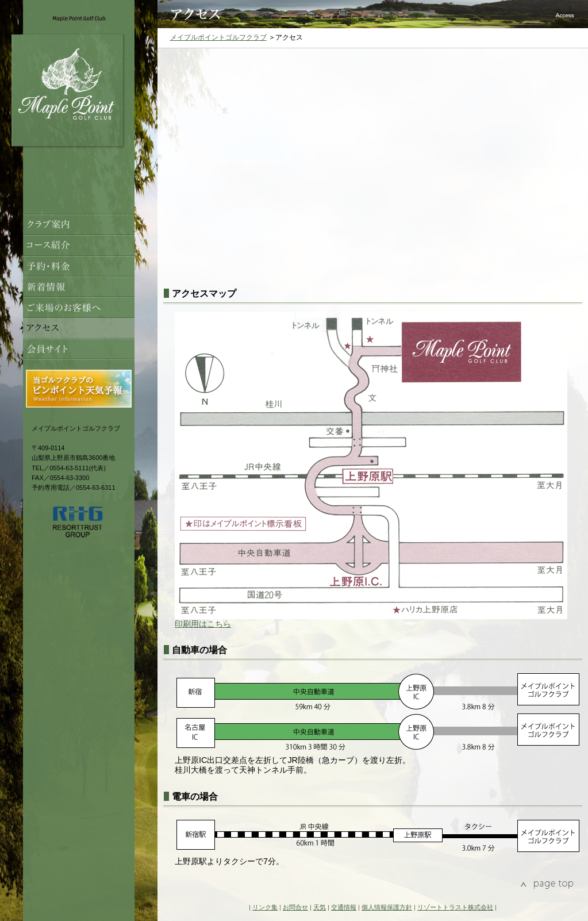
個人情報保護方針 (387, 907)
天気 (320, 907)
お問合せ (295, 907)
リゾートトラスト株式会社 (455, 907)
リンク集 (265, 907)
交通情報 (344, 907)
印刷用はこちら (203, 624)
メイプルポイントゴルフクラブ (218, 37)
